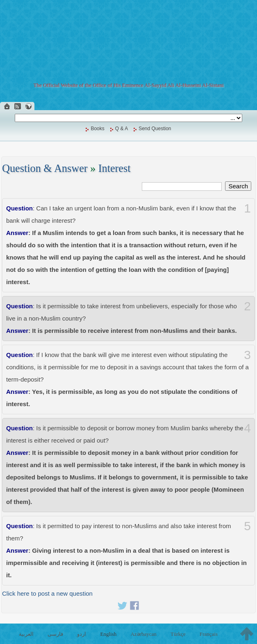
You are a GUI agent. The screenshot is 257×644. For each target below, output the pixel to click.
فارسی (55, 634)
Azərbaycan (143, 634)
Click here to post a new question (47, 593)
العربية (26, 634)
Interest (115, 168)
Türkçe (178, 634)
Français (209, 634)
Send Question (155, 129)
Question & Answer (45, 168)
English (109, 634)
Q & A (122, 129)
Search (238, 186)
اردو (82, 634)
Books (97, 129)
